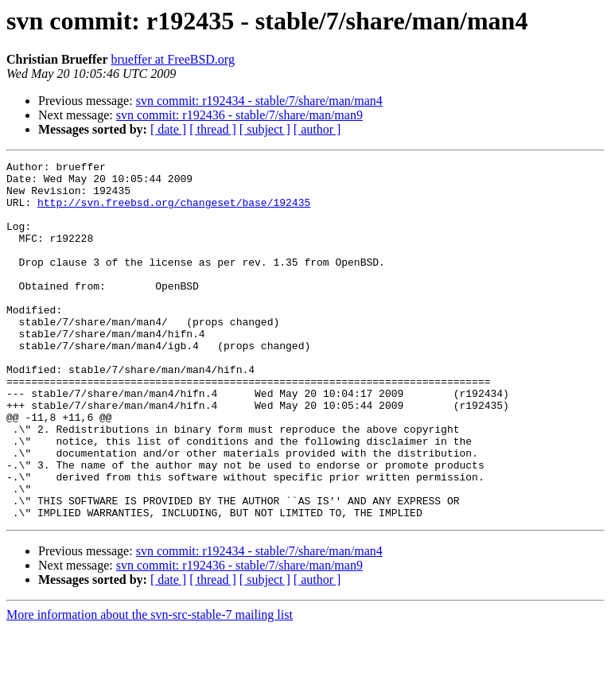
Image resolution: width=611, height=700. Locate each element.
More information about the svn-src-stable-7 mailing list (150, 686)
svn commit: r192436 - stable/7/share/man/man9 (239, 115)
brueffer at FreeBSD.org (173, 59)
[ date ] (168, 129)
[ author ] (317, 129)
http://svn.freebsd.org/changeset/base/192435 (174, 212)
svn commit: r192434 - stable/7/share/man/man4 (259, 101)
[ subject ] (265, 129)
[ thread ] (213, 129)
